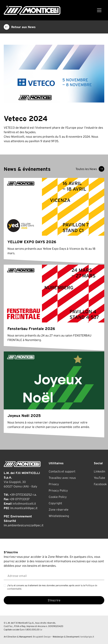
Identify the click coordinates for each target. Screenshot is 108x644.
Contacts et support (62, 471)
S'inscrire (54, 600)
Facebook (100, 484)
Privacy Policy (58, 490)
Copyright (55, 503)
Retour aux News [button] (20, 27)
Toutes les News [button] (90, 169)
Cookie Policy (58, 497)
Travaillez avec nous (62, 478)
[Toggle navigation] (99, 10)
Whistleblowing (59, 516)
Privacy (54, 484)
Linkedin (100, 471)
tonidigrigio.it (87, 637)
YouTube (100, 478)
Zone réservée (59, 510)
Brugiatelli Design (42, 637)
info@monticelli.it (24, 504)
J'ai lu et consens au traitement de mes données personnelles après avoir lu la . (52, 587)
